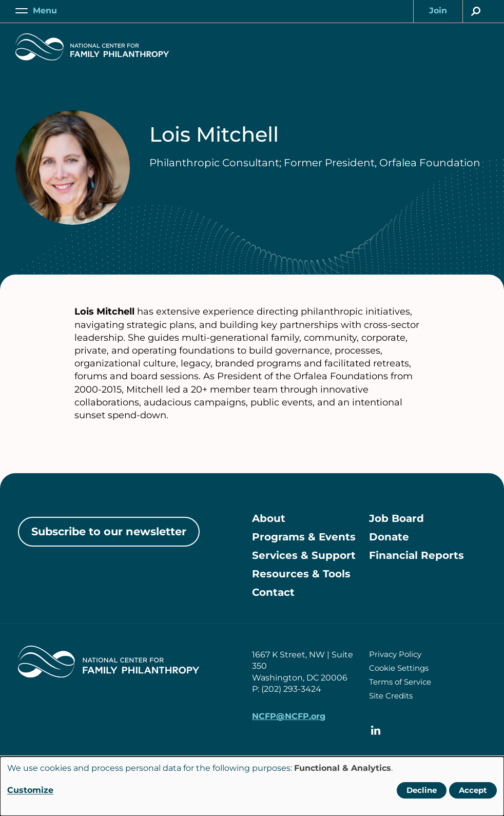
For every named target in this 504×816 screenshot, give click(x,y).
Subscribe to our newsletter (109, 531)
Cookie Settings (399, 668)
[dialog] (252, 786)
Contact (273, 592)
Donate (389, 537)
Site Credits (391, 696)
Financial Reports (416, 555)
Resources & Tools (301, 574)
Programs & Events (304, 537)
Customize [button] (30, 790)
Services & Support (304, 555)
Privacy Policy (395, 654)
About (269, 518)
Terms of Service (400, 682)
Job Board (396, 518)
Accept (473, 790)
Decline (422, 790)
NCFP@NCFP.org (289, 716)
